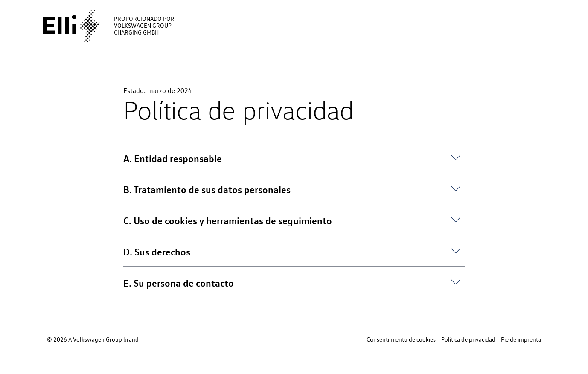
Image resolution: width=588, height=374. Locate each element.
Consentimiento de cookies (401, 339)
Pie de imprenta (521, 339)
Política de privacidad (468, 339)
